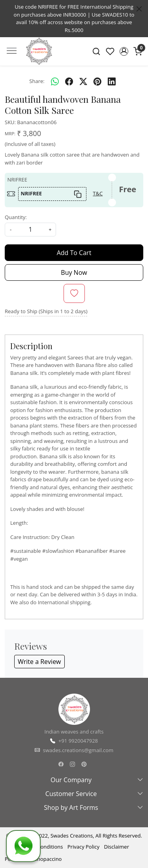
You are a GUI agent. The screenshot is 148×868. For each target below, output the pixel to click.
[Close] (139, 9)
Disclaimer (116, 847)
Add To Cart (74, 253)
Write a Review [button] (39, 662)
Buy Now (74, 272)
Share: (37, 81)
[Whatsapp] (55, 81)
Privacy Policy (83, 847)
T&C (98, 193)
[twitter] (83, 81)
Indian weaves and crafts (74, 732)
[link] (96, 51)
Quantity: (16, 217)
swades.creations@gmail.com (78, 750)
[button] (124, 51)
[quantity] (30, 230)
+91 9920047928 (78, 741)
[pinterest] (97, 81)
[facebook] (69, 81)
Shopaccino (48, 859)
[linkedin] (112, 81)
